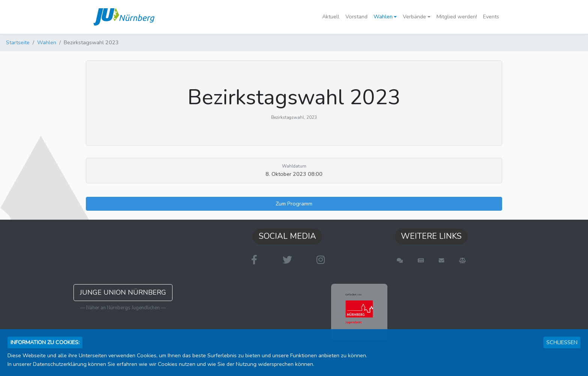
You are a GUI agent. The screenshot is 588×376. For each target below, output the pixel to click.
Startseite (18, 42)
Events (491, 16)
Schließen (562, 342)
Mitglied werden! (457, 16)
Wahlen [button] (383, 16)
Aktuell (331, 16)
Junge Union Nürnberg (123, 292)
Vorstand (356, 16)
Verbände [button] (414, 16)
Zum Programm (294, 204)
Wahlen (47, 42)
